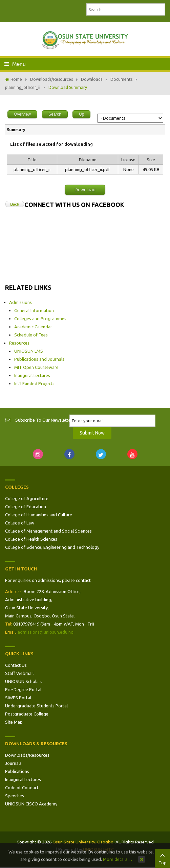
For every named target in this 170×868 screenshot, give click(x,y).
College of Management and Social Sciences (48, 531)
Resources (19, 343)
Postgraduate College (27, 714)
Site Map (14, 722)
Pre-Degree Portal (23, 689)
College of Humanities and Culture (39, 515)
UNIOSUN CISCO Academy (31, 804)
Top (162, 858)
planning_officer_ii (23, 87)
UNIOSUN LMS (29, 351)
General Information (34, 310)
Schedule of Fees (31, 335)
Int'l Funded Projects (34, 383)
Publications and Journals (39, 359)
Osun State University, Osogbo (83, 842)
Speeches (15, 796)
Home (16, 79)
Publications (17, 771)
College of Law (20, 523)
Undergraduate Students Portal (36, 706)
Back (15, 204)
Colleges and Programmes (40, 319)
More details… (118, 859)
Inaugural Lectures (32, 375)
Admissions (20, 302)
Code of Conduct (22, 788)
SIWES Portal (18, 698)
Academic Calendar (33, 327)
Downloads (92, 79)
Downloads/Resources (51, 79)
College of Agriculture (27, 498)
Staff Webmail (19, 673)
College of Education (26, 507)
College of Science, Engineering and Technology (52, 547)
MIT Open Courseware (36, 367)
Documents (121, 79)
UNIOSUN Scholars (24, 681)
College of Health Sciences (31, 539)
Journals (13, 763)
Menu (15, 64)
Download (85, 190)
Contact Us (16, 665)
